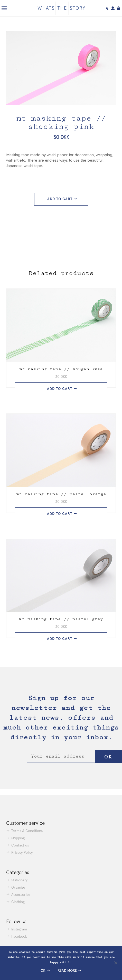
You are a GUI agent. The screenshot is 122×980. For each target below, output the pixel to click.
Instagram (19, 929)
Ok (43, 971)
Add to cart (60, 199)
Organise (18, 887)
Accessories (21, 895)
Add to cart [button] (60, 389)
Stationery (19, 880)
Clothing (18, 902)
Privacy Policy (22, 852)
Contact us (20, 845)
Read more (67, 971)
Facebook (19, 936)
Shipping (18, 838)
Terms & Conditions (27, 831)
